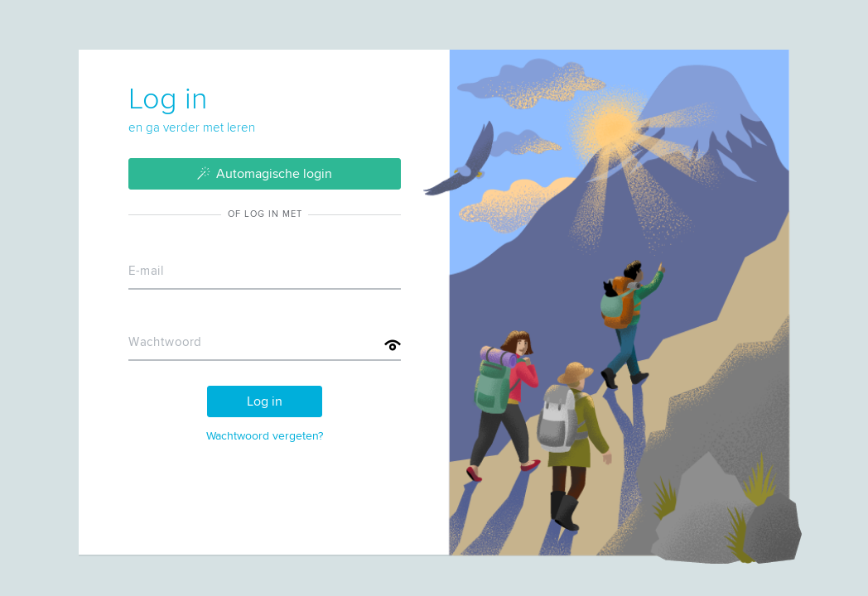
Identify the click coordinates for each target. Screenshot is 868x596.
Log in (265, 401)
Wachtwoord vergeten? (265, 435)
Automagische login (265, 173)
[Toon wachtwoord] (393, 345)
